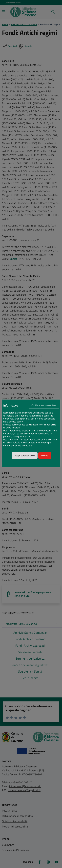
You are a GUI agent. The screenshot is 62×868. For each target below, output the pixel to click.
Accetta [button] (45, 456)
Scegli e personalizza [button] (25, 456)
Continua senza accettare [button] (44, 405)
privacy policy (16, 422)
